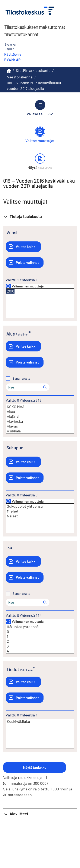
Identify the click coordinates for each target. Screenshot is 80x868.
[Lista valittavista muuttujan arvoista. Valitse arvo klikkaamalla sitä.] (40, 303)
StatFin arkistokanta (33, 70)
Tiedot (13, 669)
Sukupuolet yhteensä (40, 506)
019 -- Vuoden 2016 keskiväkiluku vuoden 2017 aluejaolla (34, 86)
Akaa (40, 412)
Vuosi (12, 232)
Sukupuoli (16, 448)
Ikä (9, 547)
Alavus (40, 426)
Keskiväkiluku (40, 721)
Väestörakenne (20, 77)
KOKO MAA (40, 407)
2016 (10, 291)
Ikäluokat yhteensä (40, 627)
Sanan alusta (21, 379)
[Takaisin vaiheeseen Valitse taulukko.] (40, 108)
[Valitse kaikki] (23, 247)
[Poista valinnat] (25, 263)
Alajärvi (40, 416)
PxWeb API (13, 60)
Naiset (40, 516)
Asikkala (40, 431)
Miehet (40, 511)
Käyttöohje (13, 54)
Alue (11, 334)
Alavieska (40, 421)
